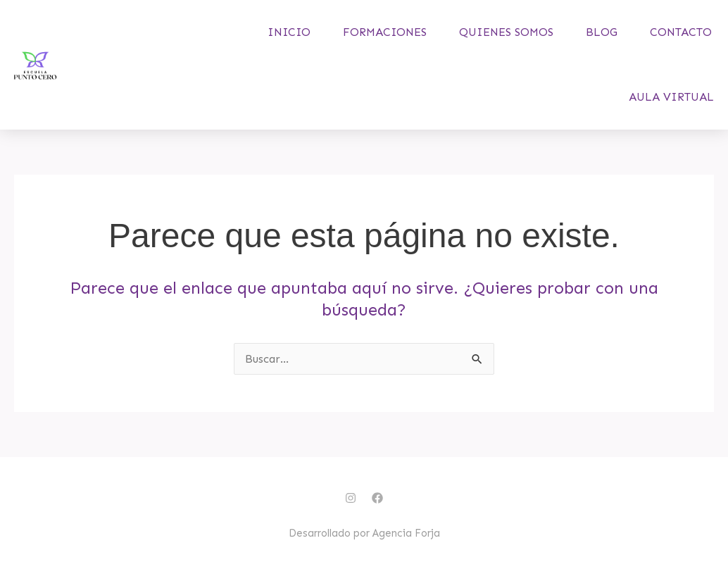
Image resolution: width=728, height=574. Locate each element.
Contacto (681, 32)
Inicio (289, 32)
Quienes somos (506, 32)
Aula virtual (671, 97)
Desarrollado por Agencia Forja (364, 533)
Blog (602, 32)
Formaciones (385, 32)
